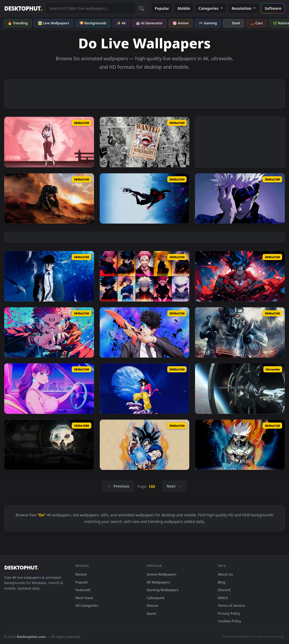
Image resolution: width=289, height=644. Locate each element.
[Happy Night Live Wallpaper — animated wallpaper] (49, 388)
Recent (81, 574)
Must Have (84, 598)
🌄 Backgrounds (93, 23)
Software (273, 8)
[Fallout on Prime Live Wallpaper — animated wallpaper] (49, 445)
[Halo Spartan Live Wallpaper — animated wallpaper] (49, 198)
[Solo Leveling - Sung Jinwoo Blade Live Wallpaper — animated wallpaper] (145, 333)
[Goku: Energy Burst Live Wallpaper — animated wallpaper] (145, 445)
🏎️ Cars (256, 23)
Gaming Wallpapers (163, 590)
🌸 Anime (180, 23)
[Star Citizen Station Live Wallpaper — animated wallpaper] (240, 388)
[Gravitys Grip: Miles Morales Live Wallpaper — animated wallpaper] (145, 199)
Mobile (184, 8)
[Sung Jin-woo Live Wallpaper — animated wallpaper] (49, 276)
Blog (222, 582)
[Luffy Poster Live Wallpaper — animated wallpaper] (145, 142)
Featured (83, 590)
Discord (224, 590)
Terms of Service (231, 605)
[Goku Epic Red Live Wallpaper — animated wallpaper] (240, 276)
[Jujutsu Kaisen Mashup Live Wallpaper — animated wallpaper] (145, 276)
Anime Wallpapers (162, 574)
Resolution (244, 8)
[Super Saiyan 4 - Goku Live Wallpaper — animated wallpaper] (145, 389)
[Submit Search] (142, 8)
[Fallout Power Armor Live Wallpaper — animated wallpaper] (240, 332)
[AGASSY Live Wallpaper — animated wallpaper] (49, 142)
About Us (225, 574)
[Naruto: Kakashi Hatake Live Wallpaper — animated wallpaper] (240, 445)
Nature (152, 605)
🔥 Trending (18, 23)
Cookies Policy (229, 621)
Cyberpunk (156, 598)
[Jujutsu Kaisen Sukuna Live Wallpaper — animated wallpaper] (49, 332)
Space (152, 613)
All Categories (87, 605)
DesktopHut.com (31, 637)
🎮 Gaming (208, 23)
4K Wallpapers (158, 582)
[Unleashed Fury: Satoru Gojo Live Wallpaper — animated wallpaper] (240, 198)
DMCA (223, 598)
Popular (162, 8)
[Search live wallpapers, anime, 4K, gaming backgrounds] (90, 8)
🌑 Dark (234, 23)
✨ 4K (121, 23)
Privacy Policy (229, 613)
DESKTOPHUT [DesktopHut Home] (23, 8)
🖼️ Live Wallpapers (54, 23)
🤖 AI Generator (149, 23)
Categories (211, 8)
